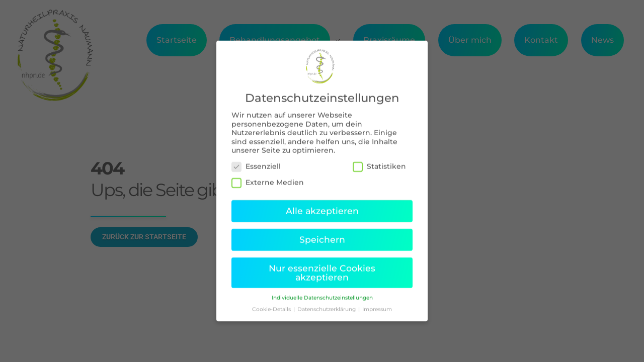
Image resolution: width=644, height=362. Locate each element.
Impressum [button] (377, 303)
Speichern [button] (322, 233)
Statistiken (379, 160)
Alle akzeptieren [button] (322, 204)
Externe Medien (268, 176)
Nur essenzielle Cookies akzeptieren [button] (322, 266)
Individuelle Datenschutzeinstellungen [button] (322, 291)
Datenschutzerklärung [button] (327, 303)
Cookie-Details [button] (272, 303)
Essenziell (256, 160)
